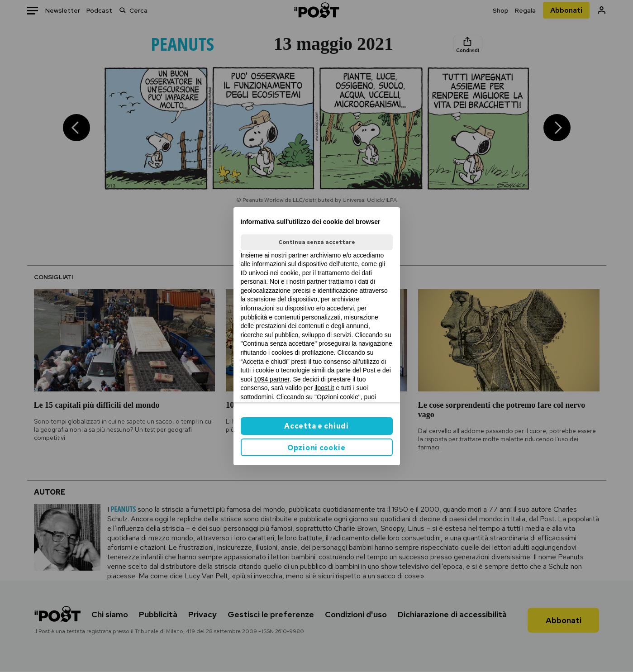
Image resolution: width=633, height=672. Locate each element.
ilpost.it (324, 388)
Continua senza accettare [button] (317, 242)
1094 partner (272, 379)
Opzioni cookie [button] (316, 448)
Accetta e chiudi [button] (316, 426)
